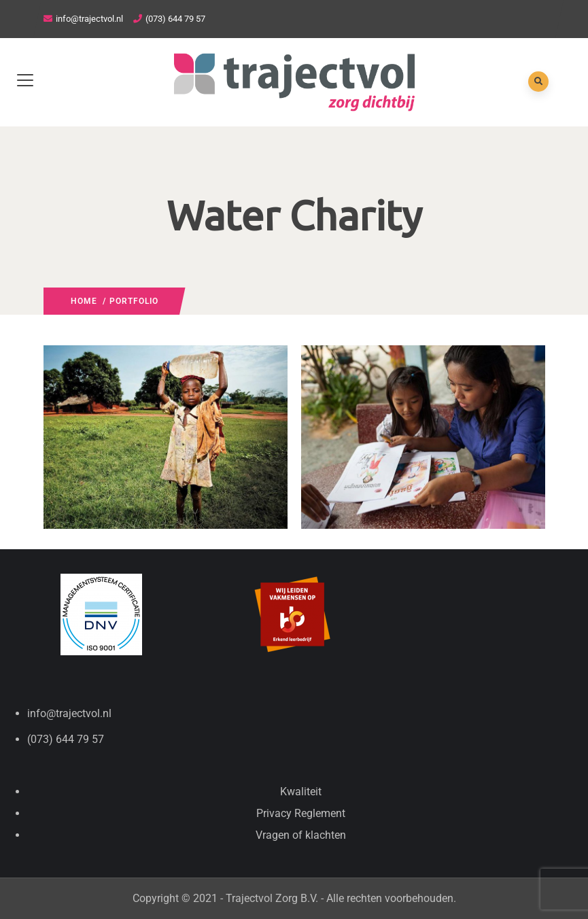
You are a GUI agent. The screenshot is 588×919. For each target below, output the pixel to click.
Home (84, 301)
